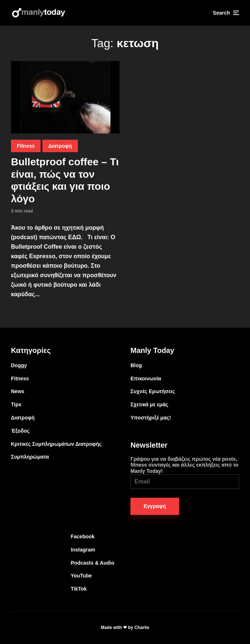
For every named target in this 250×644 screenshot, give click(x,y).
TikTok (79, 589)
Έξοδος (20, 431)
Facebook (83, 536)
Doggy (19, 365)
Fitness (26, 146)
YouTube (82, 576)
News (18, 391)
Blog (136, 365)
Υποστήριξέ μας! (151, 418)
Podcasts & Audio (93, 563)
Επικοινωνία (146, 379)
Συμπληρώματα (30, 457)
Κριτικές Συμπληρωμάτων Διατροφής (56, 444)
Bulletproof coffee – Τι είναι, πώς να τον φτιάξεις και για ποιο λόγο (65, 180)
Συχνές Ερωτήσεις (153, 391)
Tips (16, 404)
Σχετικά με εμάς (149, 404)
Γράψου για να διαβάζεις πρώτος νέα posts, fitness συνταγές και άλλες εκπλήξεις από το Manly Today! (185, 472)
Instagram (83, 550)
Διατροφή (60, 146)
